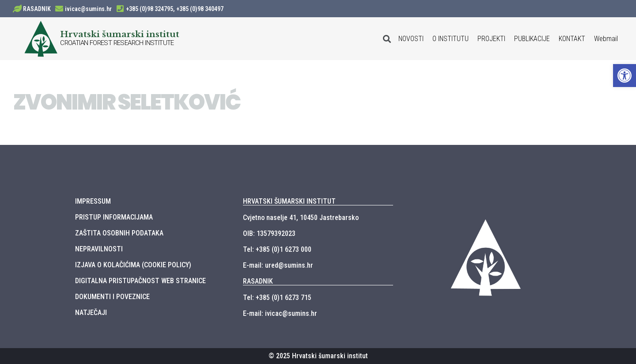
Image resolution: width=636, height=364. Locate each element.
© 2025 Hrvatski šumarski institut (318, 356)
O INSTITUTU (450, 39)
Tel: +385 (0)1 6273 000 (277, 249)
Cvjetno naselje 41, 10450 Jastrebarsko (301, 218)
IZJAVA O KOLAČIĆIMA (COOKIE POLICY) (133, 265)
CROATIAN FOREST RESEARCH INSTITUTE (117, 43)
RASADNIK (37, 9)
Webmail (606, 39)
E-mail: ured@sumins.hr (278, 265)
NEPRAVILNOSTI (99, 249)
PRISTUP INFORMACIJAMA (114, 217)
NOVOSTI (411, 39)
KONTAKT (572, 39)
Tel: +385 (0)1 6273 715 (277, 298)
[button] (625, 76)
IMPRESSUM (93, 201)
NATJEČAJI (91, 313)
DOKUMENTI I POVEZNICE (112, 297)
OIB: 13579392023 (269, 233)
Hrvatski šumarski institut (120, 34)
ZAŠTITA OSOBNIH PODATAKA (119, 233)
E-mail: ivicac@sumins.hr (280, 313)
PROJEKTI (491, 39)
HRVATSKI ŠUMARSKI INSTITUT (289, 201)
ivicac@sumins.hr (88, 9)
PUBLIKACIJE (532, 39)
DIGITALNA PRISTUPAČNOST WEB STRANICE (140, 281)
